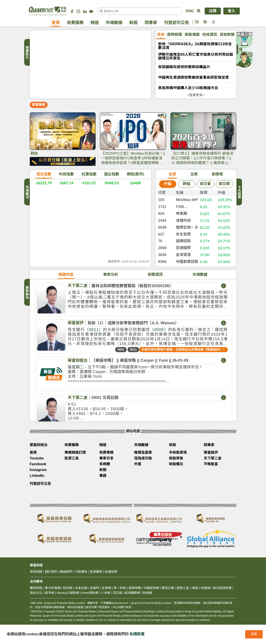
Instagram (38, 470)
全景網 (106, 588)
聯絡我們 (66, 572)
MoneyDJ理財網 (68, 593)
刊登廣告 (81, 572)
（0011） (94, 330)
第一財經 (120, 588)
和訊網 (68, 588)
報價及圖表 (143, 452)
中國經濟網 (151, 588)
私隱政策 (137, 634)
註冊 (213, 11)
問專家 (151, 23)
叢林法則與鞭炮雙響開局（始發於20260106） (132, 286)
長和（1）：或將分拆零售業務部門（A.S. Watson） (133, 323)
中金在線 (81, 588)
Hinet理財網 (90, 593)
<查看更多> (196, 95)
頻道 (95, 23)
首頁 (56, 23)
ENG (190, 11)
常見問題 (36, 572)
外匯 (138, 464)
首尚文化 (36, 593)
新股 (134, 23)
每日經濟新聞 (222, 588)
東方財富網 (53, 588)
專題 (103, 476)
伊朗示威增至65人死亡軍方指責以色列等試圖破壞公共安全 (196, 57)
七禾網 (106, 593)
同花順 (117, 593)
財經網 (206, 588)
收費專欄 (106, 452)
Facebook (38, 464)
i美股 (195, 588)
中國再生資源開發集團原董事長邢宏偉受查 (194, 78)
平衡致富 (211, 464)
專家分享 (106, 458)
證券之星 (182, 588)
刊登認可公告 (177, 23)
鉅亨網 (50, 593)
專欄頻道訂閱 (75, 452)
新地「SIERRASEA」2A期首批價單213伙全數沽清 (195, 46)
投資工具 (72, 458)
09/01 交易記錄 (105, 398)
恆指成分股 (143, 458)
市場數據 (114, 23)
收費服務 (75, 23)
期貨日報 (168, 588)
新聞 (103, 470)
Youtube (37, 458)
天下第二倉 (78, 286)
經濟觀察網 (132, 593)
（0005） (159, 330)
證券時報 (135, 588)
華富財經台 (78, 360)
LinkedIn (37, 476)
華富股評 (76, 323)
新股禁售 (176, 458)
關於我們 (51, 572)
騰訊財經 (36, 588)
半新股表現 (178, 452)
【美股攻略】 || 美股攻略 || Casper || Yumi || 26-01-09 (140, 360)
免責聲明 (96, 572)
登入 (232, 11)
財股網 (147, 593)
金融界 (94, 588)
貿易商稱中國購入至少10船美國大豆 (188, 88)
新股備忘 (176, 464)
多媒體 (105, 464)
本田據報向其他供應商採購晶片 (184, 67)
